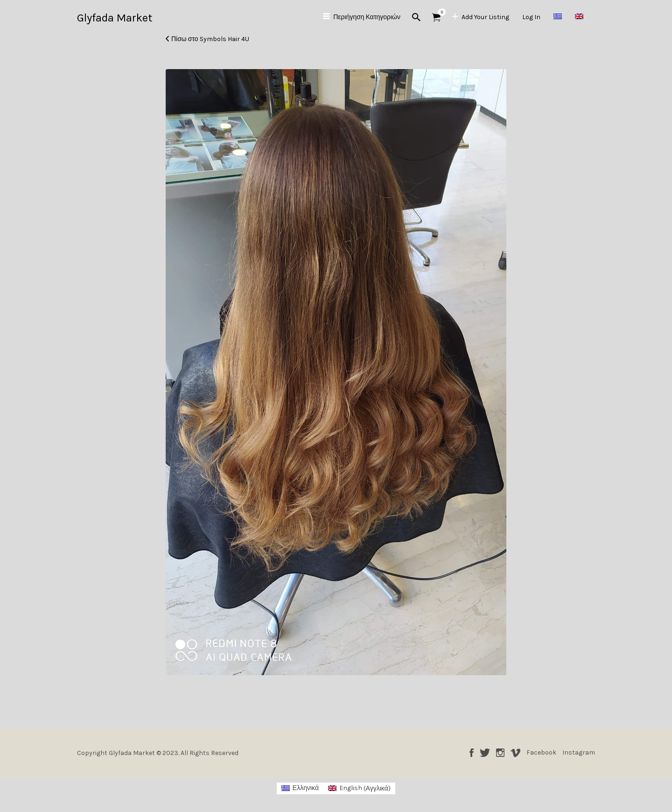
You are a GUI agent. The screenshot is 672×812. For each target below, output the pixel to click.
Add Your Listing (485, 17)
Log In (531, 17)
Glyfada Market (115, 18)
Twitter (485, 753)
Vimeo (515, 753)
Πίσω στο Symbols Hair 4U (210, 39)
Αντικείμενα (439, 12)
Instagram (500, 753)
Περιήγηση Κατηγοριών (367, 17)
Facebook (472, 753)
